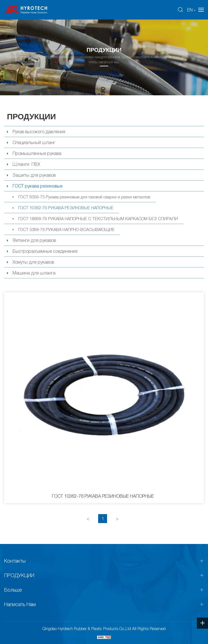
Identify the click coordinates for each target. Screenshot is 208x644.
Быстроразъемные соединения (45, 251)
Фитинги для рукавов (34, 240)
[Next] (117, 519)
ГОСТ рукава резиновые (38, 186)
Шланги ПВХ (26, 164)
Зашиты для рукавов (34, 175)
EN (190, 10)
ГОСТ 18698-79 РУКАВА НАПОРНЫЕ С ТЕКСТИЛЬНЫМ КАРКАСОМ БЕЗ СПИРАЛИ (98, 218)
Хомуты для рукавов (33, 262)
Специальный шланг (34, 142)
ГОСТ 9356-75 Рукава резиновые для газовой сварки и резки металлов (84, 197)
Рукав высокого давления (39, 132)
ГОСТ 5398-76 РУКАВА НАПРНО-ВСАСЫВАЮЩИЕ (66, 229)
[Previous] (88, 519)
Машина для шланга (34, 273)
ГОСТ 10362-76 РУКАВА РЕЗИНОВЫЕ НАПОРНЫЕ (66, 208)
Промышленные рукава (37, 153)
